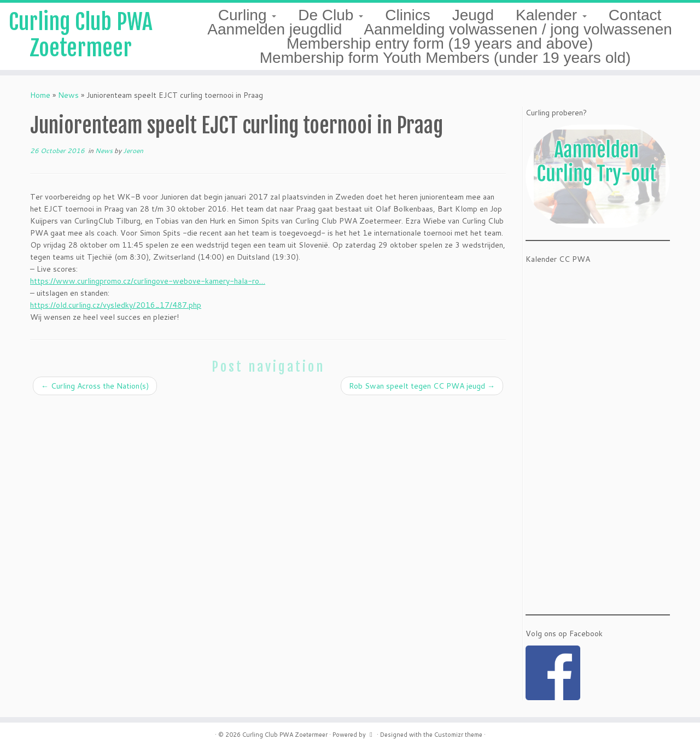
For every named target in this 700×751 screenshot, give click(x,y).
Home (40, 95)
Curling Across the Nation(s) (95, 386)
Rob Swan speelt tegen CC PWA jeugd (422, 386)
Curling (247, 15)
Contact (635, 15)
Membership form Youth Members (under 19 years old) (445, 58)
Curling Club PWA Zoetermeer (81, 35)
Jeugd (473, 15)
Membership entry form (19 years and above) (440, 43)
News (68, 95)
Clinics (407, 15)
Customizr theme (458, 735)
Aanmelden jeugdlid (275, 29)
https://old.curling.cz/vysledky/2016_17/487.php (116, 305)
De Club (331, 15)
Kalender (551, 15)
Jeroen (133, 151)
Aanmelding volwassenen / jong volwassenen (518, 29)
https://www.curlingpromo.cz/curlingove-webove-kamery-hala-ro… (148, 281)
